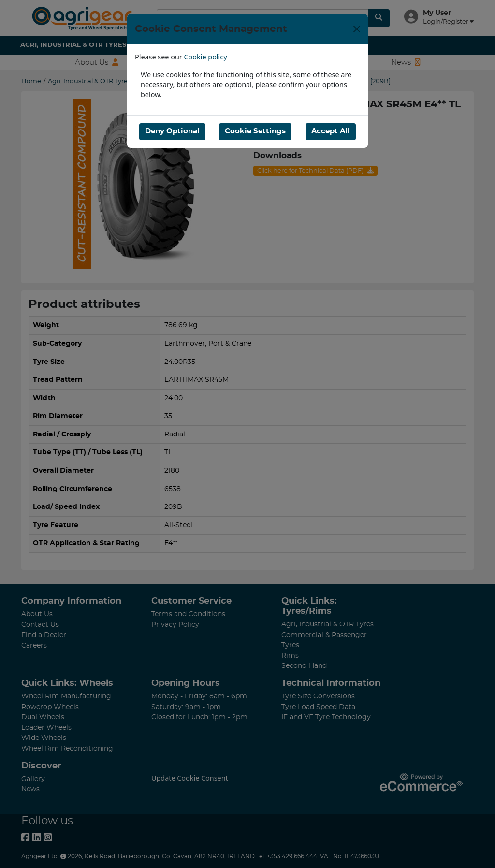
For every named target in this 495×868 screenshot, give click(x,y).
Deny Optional (172, 131)
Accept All (331, 131)
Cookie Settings (255, 131)
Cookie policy (206, 57)
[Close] (357, 29)
